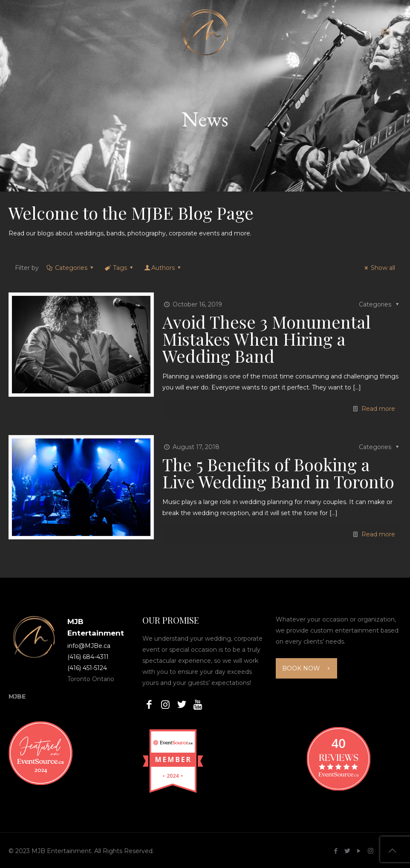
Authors (163, 268)
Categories (70, 268)
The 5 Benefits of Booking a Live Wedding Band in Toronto (278, 473)
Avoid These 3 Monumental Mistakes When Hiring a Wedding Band (267, 339)
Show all (379, 268)
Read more (378, 409)
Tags (120, 268)
